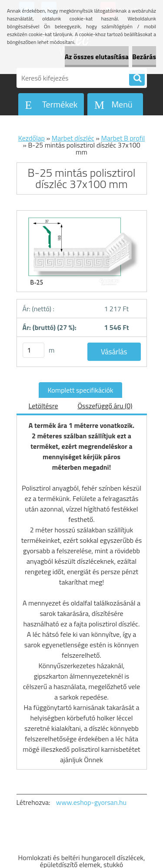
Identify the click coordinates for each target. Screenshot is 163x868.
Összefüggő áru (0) (105, 406)
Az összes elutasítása (97, 57)
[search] (137, 78)
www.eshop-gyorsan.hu (91, 802)
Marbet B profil (123, 138)
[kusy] (33, 350)
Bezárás (144, 57)
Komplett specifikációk (80, 390)
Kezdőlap (32, 138)
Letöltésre (43, 406)
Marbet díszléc (73, 138)
